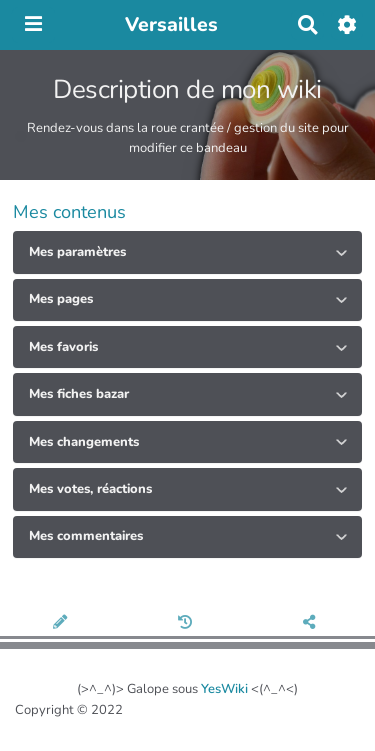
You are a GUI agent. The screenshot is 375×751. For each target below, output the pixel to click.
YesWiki (224, 689)
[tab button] (187, 252)
